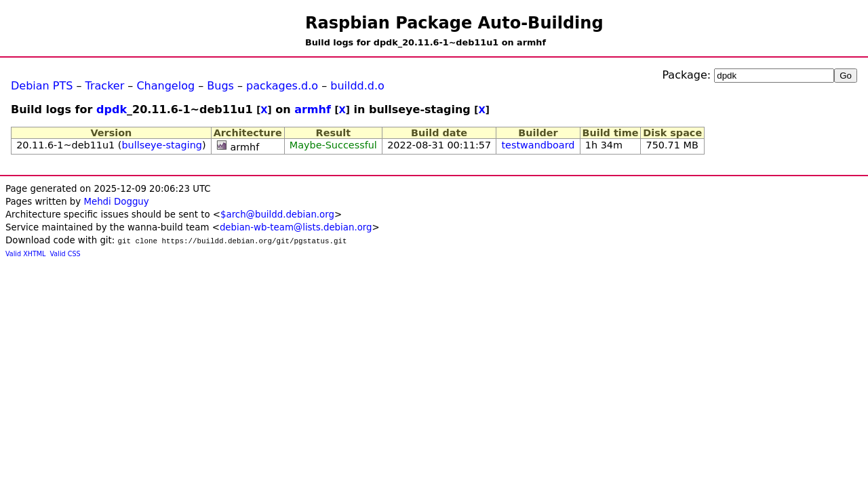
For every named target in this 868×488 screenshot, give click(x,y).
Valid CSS (65, 254)
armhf (313, 109)
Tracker (105, 86)
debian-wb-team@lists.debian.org (296, 227)
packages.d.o (282, 86)
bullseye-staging (162, 145)
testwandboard (538, 145)
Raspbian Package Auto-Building (454, 23)
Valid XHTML (25, 254)
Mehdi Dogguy (116, 202)
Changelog (165, 86)
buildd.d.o (357, 86)
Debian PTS (42, 86)
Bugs (220, 86)
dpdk (112, 109)
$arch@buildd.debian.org (277, 215)
